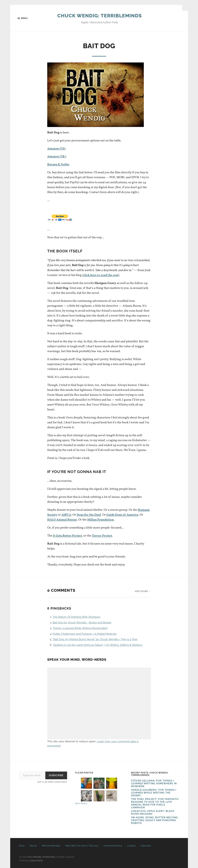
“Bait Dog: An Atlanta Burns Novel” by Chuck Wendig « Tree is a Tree (95, 639)
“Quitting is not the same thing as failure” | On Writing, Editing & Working (97, 645)
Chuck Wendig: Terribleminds (99, 15)
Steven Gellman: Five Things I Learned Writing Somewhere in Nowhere (154, 783)
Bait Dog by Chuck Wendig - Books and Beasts (82, 622)
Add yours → (143, 591)
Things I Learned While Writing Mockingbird (80, 628)
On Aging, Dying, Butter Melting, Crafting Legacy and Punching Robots (155, 820)
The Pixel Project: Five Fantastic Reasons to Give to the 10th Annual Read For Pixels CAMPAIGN (155, 803)
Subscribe (56, 775)
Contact (131, 846)
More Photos (81, 803)
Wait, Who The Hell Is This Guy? (82, 846)
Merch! (33, 846)
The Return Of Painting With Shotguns (76, 617)
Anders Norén (36, 860)
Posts (22, 846)
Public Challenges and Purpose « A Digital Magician (85, 634)
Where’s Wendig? (51, 846)
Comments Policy (113, 846)
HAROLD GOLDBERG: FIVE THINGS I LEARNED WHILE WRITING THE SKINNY (154, 793)
